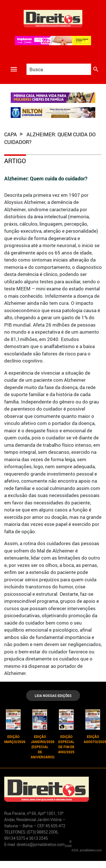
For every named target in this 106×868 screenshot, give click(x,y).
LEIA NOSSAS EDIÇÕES (53, 696)
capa (11, 134)
